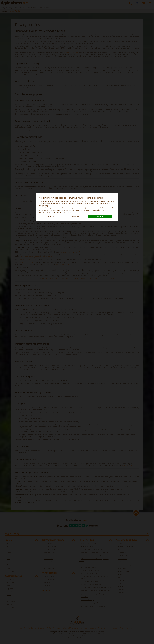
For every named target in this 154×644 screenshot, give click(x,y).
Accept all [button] (100, 216)
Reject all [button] (51, 216)
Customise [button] (76, 216)
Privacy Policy (66, 212)
